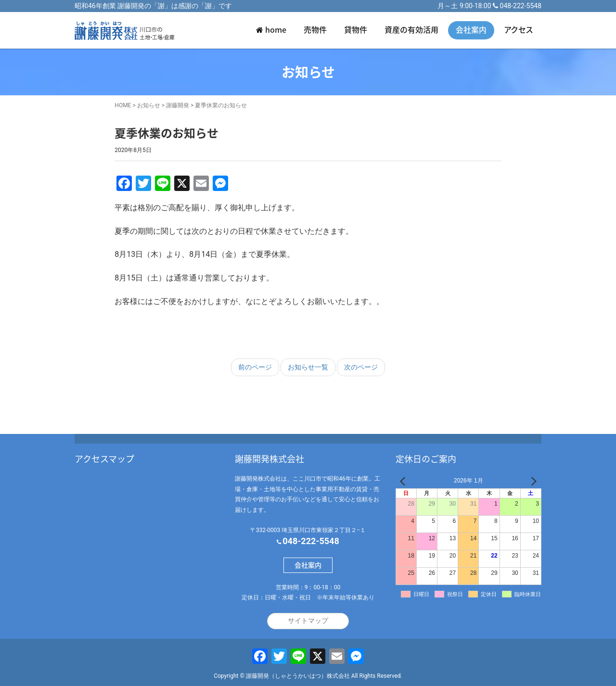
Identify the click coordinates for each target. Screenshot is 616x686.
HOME (123, 105)
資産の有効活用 (411, 29)
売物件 (315, 29)
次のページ (361, 367)
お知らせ (149, 105)
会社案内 (471, 29)
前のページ (255, 367)
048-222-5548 (521, 6)
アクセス (518, 29)
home (271, 29)
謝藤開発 (178, 105)
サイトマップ (308, 621)
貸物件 (356, 29)
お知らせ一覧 (308, 367)
